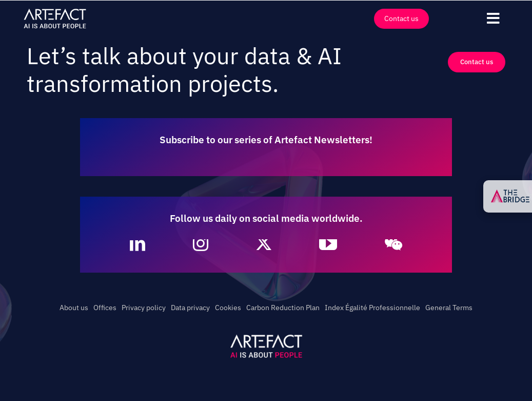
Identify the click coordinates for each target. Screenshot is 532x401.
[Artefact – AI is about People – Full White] (55, 11)
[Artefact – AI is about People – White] (266, 336)
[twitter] (264, 243)
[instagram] (201, 243)
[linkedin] (137, 243)
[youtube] (328, 243)
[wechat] (393, 243)
